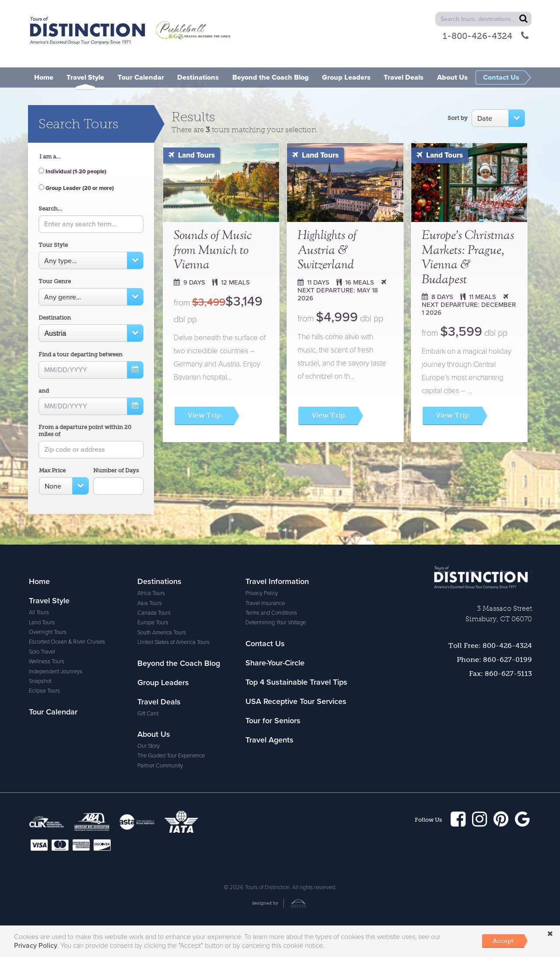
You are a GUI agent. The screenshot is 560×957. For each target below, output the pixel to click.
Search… (50, 209)
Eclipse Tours (44, 691)
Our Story (149, 665)
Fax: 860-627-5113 (500, 674)
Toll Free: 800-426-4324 (490, 646)
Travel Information (169, 705)
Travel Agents (269, 639)
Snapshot (40, 681)
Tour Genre (55, 281)
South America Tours (53, 782)
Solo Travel (42, 652)
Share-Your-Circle (167, 786)
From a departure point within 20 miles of (85, 431)
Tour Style (53, 245)
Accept (503, 941)
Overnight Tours (48, 632)
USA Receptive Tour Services (296, 601)
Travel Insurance (157, 726)
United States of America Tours (65, 792)
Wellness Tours (47, 661)
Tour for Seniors (273, 620)
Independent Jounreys (56, 672)
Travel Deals (159, 620)
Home (39, 581)
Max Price (52, 470)
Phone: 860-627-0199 (494, 660)
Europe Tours (44, 772)
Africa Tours (43, 743)
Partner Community (160, 684)
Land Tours (192, 155)
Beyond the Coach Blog (179, 581)
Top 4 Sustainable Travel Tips (296, 581)
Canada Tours (45, 763)
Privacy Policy (154, 717)
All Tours (39, 612)
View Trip (204, 415)
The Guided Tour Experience (171, 674)
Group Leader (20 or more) (76, 188)
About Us (154, 653)
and (44, 391)
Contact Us (157, 767)
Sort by (458, 118)
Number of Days (116, 470)
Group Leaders (163, 601)
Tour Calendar (53, 712)
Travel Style (49, 601)
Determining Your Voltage (168, 746)
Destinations (51, 731)
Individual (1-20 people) (72, 172)
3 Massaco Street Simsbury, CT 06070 (499, 614)
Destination (55, 318)
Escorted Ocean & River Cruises (67, 642)
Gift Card (148, 632)
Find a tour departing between (80, 354)
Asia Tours (41, 753)
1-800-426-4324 (486, 36)
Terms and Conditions (163, 736)
